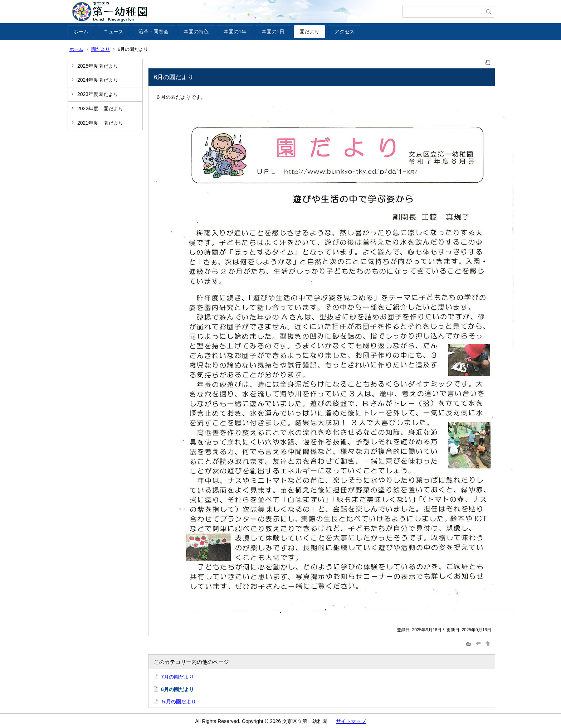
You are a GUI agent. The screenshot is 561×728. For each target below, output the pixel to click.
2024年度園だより (98, 80)
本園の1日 (273, 32)
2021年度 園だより (100, 123)
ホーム (81, 32)
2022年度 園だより (100, 109)
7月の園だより (177, 677)
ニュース (113, 32)
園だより (309, 32)
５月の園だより (179, 702)
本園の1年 (235, 32)
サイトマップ (351, 721)
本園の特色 (196, 32)
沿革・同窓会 (153, 32)
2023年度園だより (98, 94)
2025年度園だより (98, 66)
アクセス (345, 32)
